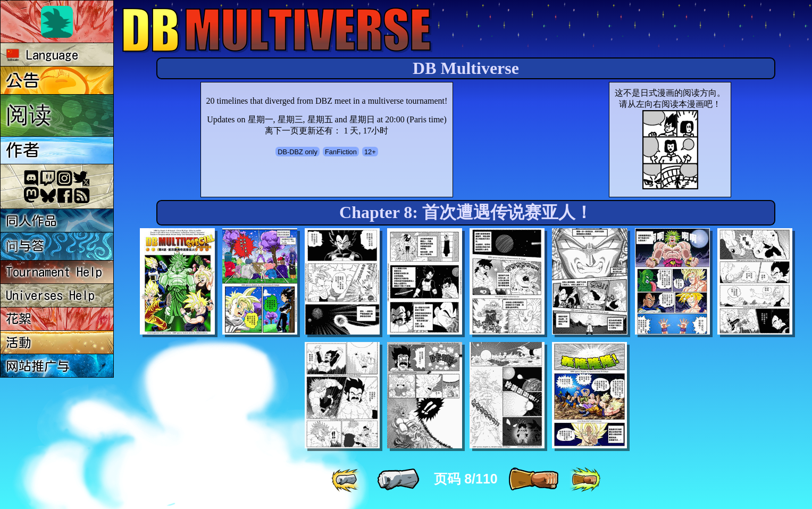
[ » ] (533, 480)
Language (42, 55)
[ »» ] (585, 480)
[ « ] (398, 480)
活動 (19, 343)
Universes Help (50, 295)
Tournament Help (54, 272)
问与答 (25, 246)
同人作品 (31, 221)
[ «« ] (347, 480)
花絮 (19, 319)
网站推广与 (38, 366)
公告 (23, 80)
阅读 (29, 114)
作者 (23, 150)
